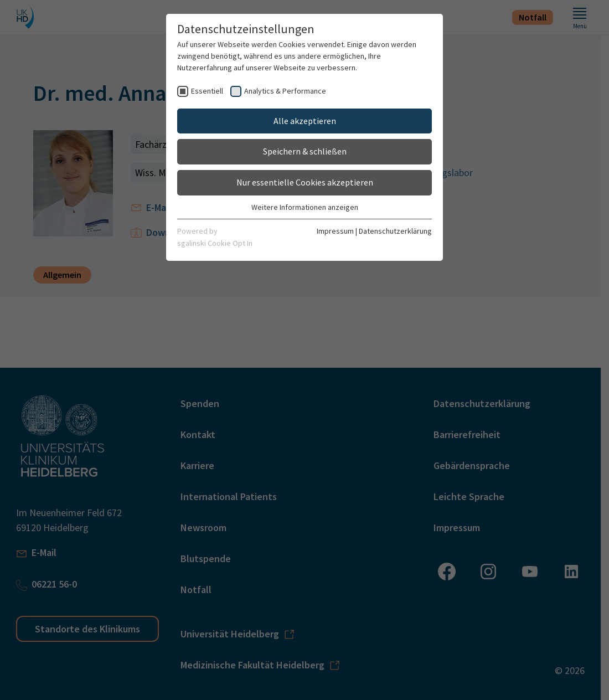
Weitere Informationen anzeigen (305, 207)
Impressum (335, 231)
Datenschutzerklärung (395, 231)
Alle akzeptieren (305, 121)
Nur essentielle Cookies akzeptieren (305, 182)
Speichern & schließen (305, 151)
